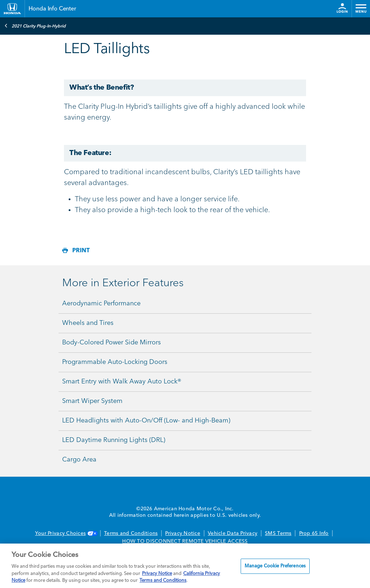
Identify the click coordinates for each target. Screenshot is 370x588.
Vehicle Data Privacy (233, 533)
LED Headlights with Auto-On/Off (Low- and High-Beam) (146, 421)
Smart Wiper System (92, 401)
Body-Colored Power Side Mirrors (111, 343)
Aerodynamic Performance (101, 304)
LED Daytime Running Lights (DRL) (114, 440)
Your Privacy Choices (66, 533)
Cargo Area (79, 460)
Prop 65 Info (314, 533)
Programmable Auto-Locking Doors (115, 362)
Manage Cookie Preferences (275, 566)
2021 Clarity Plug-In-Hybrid (35, 26)
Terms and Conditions (131, 533)
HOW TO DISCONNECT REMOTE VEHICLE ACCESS (185, 541)
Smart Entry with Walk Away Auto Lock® (122, 382)
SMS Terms (278, 533)
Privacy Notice (183, 533)
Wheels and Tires (88, 323)
